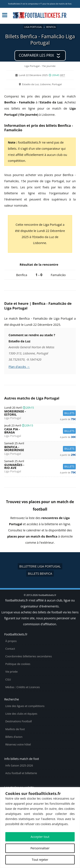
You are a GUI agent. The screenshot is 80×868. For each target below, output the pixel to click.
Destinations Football (19, 721)
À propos (11, 641)
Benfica (51, 27)
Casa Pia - (40, 431)
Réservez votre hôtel (18, 745)
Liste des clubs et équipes (21, 714)
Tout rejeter (40, 860)
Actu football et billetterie (21, 773)
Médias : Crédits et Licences (23, 687)
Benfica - (40, 449)
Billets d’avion (14, 737)
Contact (10, 649)
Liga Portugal (33, 27)
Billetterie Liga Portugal (40, 566)
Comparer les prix (36, 55)
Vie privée (12, 672)
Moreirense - (40, 413)
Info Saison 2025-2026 (19, 766)
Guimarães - (40, 466)
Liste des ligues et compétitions (25, 706)
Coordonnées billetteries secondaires (29, 656)
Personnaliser (40, 848)
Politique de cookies (18, 664)
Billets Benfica (40, 574)
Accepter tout (40, 837)
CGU (8, 680)
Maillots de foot (15, 729)
